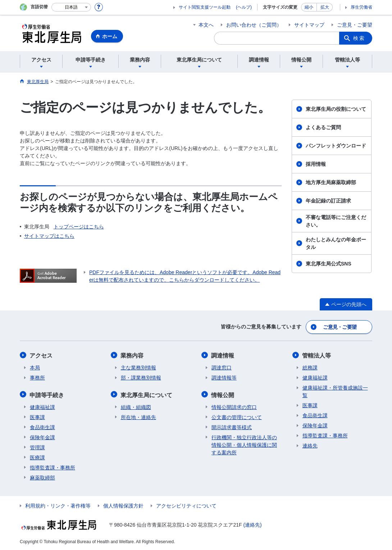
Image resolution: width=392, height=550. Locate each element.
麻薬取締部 (42, 476)
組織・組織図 (136, 406)
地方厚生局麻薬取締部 (331, 182)
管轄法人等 (317, 355)
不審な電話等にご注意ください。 (336, 221)
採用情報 (316, 164)
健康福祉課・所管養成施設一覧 (335, 391)
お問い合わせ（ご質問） (254, 25)
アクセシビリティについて (186, 504)
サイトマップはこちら (49, 236)
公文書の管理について (237, 416)
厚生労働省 (361, 7)
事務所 (37, 377)
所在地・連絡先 (138, 416)
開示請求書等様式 (232, 426)
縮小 (309, 7)
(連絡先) (252, 523)
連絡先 (310, 445)
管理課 (37, 446)
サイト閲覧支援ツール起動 (205, 7)
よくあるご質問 (323, 127)
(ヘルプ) (244, 7)
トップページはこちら (79, 227)
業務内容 (132, 355)
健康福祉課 (42, 406)
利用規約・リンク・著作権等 (58, 504)
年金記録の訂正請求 (328, 201)
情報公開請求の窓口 (234, 406)
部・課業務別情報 (141, 377)
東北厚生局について (147, 394)
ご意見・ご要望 (355, 25)
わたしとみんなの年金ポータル (336, 243)
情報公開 (223, 394)
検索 (359, 38)
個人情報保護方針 (123, 504)
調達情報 (223, 355)
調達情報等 (224, 377)
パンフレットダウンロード (336, 146)
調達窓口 (222, 367)
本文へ (206, 25)
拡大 (325, 7)
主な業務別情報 (138, 367)
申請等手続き (47, 394)
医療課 (37, 456)
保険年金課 (42, 436)
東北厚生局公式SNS (329, 264)
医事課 (37, 416)
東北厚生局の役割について (336, 109)
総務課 (310, 367)
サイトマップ (309, 25)
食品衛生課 (42, 426)
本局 (35, 367)
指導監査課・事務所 (53, 466)
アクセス (41, 355)
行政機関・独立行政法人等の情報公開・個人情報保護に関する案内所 (244, 444)
